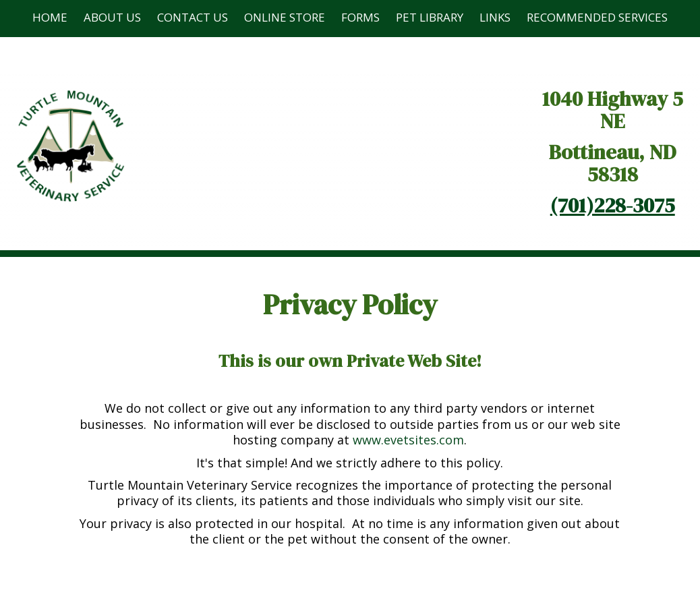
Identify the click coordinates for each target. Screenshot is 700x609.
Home (50, 17)
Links (495, 17)
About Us (112, 17)
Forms (360, 17)
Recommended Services (597, 17)
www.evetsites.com (408, 440)
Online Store (285, 17)
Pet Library (430, 17)
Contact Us (193, 17)
